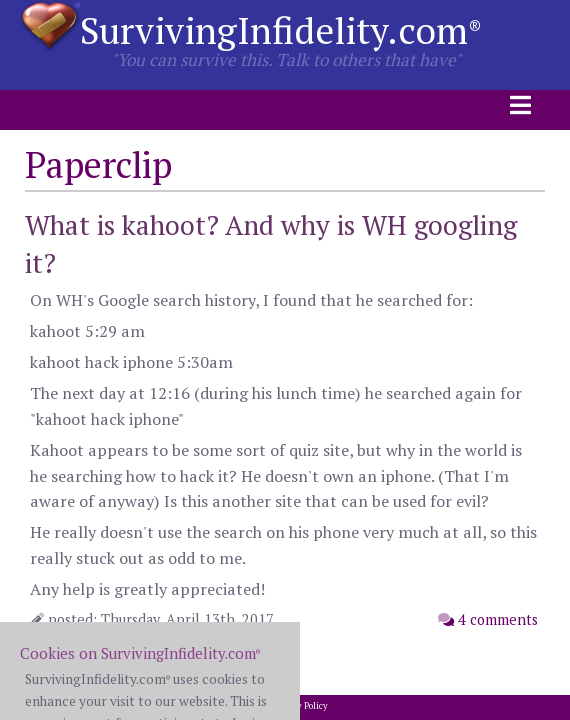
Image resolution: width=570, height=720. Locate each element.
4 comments (488, 619)
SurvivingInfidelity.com (281, 30)
